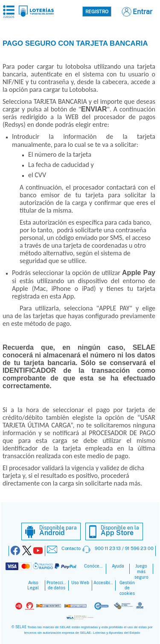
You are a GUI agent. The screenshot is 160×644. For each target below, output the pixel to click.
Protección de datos (57, 585)
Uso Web (80, 583)
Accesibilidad (104, 583)
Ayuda (118, 566)
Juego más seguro (141, 572)
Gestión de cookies (127, 588)
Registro (97, 12)
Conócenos (94, 566)
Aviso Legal (33, 585)
